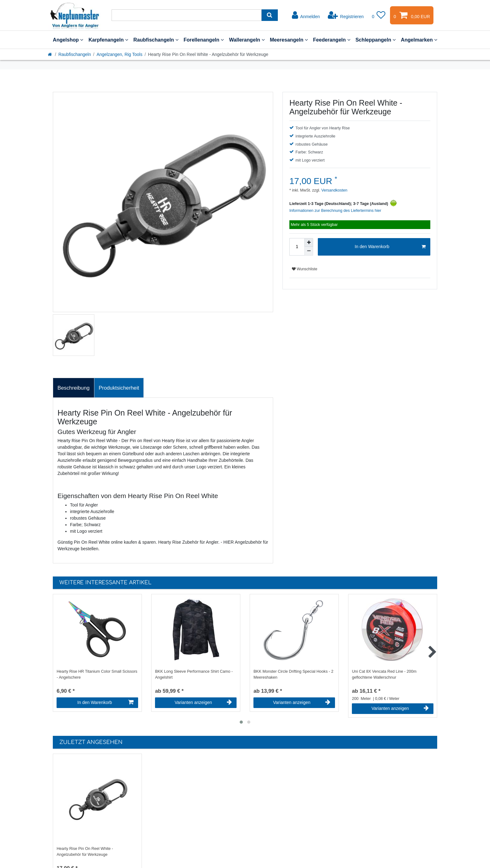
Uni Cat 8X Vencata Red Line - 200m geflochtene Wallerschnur (384, 674)
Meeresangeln (289, 40)
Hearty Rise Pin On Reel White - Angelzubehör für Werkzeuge (85, 852)
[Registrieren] (346, 15)
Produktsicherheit (119, 388)
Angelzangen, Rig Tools (120, 54)
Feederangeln (332, 40)
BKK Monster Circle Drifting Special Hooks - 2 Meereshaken (293, 674)
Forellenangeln (204, 40)
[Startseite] (50, 54)
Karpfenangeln (108, 40)
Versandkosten (334, 190)
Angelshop (68, 40)
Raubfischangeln (156, 40)
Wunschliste (305, 269)
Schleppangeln (375, 40)
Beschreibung (74, 388)
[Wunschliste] (379, 15)
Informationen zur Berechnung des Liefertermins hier (335, 211)
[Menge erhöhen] (309, 242)
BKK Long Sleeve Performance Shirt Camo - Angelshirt (194, 674)
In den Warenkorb (390, 247)
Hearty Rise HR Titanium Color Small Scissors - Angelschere (97, 674)
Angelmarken (419, 40)
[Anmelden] (306, 15)
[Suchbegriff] (187, 15)
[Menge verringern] (309, 251)
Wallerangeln (247, 40)
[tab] (74, 388)
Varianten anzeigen (203, 702)
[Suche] (270, 15)
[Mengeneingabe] (297, 247)
